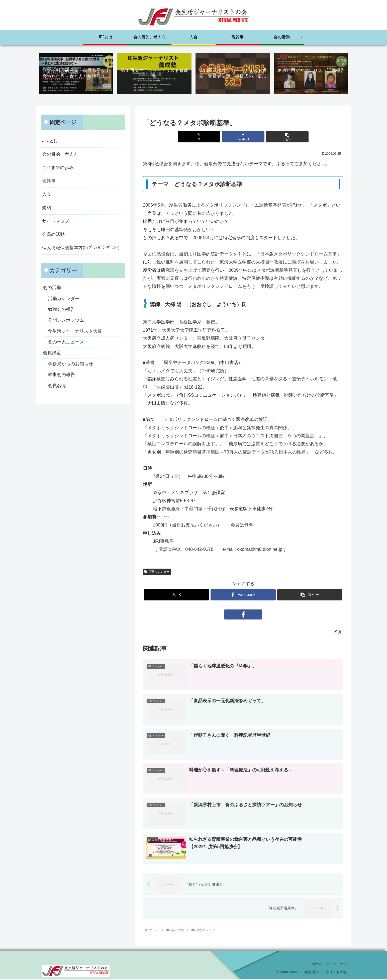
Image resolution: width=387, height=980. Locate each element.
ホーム (315, 964)
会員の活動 (53, 235)
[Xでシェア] (210, 137)
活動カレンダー (157, 572)
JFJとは (50, 141)
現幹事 (49, 181)
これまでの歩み (58, 168)
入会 (47, 195)
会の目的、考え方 (60, 154)
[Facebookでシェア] (243, 137)
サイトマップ (56, 221)
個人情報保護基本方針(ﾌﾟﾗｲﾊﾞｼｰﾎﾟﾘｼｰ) (81, 248)
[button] (277, 137)
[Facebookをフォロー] (243, 615)
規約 (47, 208)
